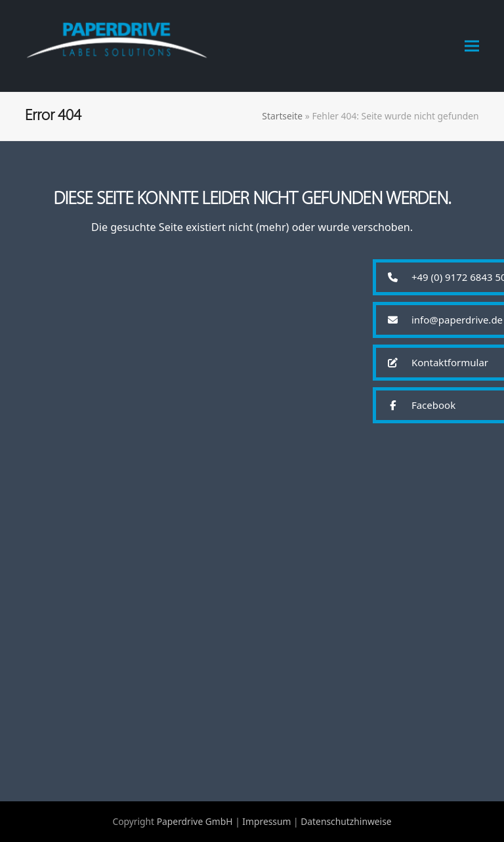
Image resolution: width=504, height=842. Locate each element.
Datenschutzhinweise (346, 821)
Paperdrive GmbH (195, 821)
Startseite (282, 116)
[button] (472, 46)
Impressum (266, 821)
